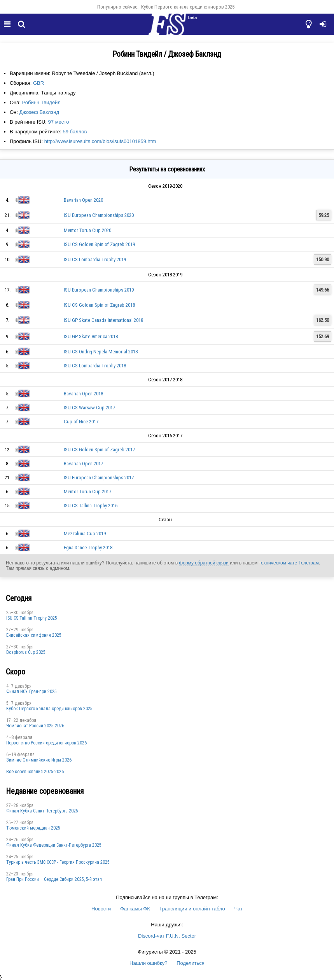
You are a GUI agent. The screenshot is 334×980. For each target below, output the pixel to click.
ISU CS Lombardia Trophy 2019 (95, 259)
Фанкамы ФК (135, 909)
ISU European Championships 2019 (99, 290)
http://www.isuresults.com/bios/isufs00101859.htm (100, 141)
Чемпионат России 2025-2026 (35, 726)
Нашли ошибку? (148, 963)
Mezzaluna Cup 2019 (85, 534)
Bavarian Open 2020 (83, 200)
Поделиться (191, 963)
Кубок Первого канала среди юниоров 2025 (188, 7)
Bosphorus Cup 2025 (26, 652)
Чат (238, 909)
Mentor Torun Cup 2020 (87, 230)
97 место (59, 122)
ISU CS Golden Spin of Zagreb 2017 (99, 450)
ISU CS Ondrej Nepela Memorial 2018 (101, 352)
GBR (38, 83)
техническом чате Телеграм (289, 563)
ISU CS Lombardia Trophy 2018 (95, 366)
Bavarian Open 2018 (83, 394)
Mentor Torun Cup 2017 (87, 492)
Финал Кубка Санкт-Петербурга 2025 (42, 811)
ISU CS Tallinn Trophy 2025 (32, 618)
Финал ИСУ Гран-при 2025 (31, 692)
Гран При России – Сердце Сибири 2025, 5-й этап (54, 879)
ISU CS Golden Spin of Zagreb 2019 (99, 244)
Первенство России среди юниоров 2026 (46, 743)
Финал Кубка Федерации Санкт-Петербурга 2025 (54, 845)
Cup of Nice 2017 (81, 422)
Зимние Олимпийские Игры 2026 (39, 760)
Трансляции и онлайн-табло (192, 909)
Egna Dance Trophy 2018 (88, 548)
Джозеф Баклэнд (39, 112)
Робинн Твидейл (41, 102)
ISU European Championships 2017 (99, 478)
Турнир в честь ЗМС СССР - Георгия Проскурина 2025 (58, 862)
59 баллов (75, 132)
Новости (101, 909)
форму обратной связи (204, 563)
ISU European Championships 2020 (99, 215)
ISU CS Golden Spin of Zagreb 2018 (99, 305)
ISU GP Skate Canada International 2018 (103, 320)
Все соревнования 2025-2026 (35, 772)
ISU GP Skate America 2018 (91, 336)
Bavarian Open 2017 (83, 464)
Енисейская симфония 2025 (34, 635)
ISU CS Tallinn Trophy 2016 (91, 506)
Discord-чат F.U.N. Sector (167, 936)
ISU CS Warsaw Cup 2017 (89, 408)
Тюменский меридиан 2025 (33, 828)
